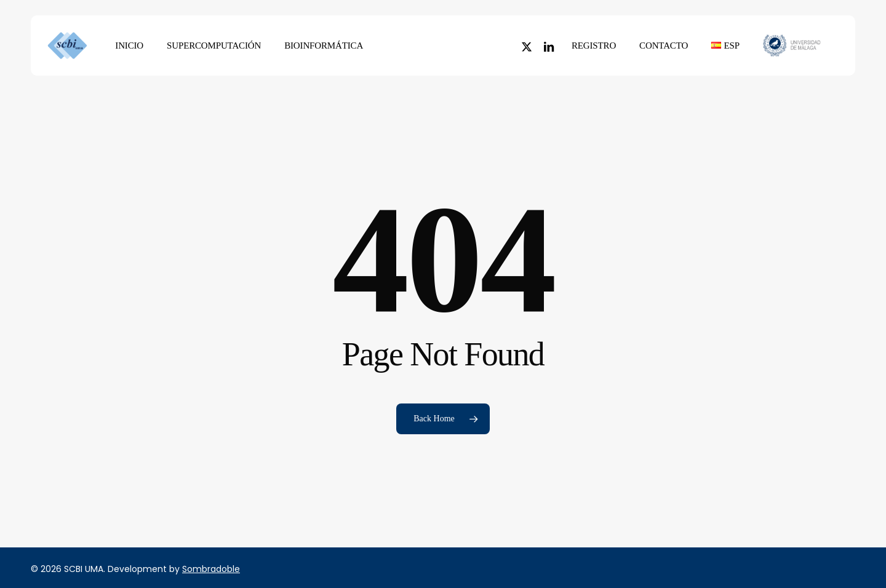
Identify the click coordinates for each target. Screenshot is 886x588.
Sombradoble (211, 569)
